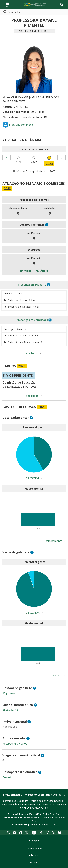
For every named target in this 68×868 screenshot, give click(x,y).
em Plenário (32, 285)
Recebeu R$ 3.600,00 (15, 744)
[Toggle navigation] (62, 5)
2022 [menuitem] (34, 162)
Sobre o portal (34, 841)
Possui (7, 777)
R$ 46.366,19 (10, 710)
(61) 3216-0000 (46, 818)
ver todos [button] (32, 353)
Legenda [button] (33, 478)
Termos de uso (34, 848)
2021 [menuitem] (19, 162)
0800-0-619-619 (36, 814)
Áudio (42, 271)
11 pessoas (9, 693)
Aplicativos (34, 855)
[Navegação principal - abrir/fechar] (7, 5)
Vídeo (26, 271)
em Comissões (32, 320)
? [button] (47, 225)
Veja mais (58, 676)
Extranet (34, 863)
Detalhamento (55, 541)
